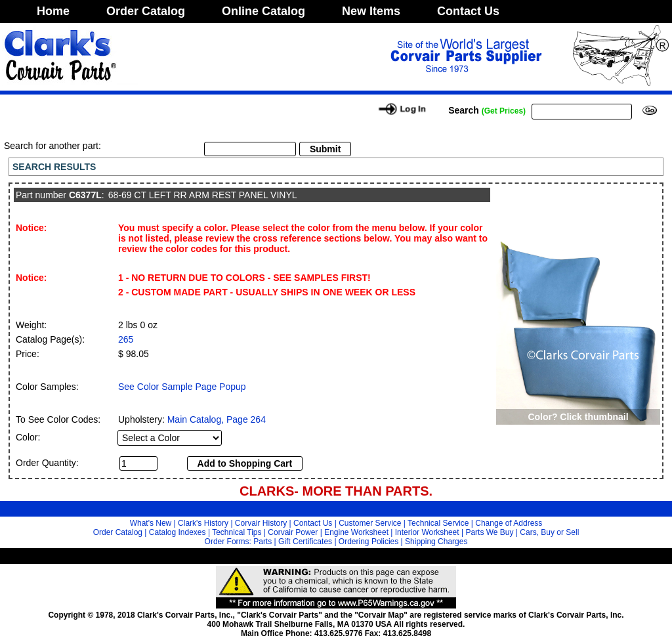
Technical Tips (237, 532)
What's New (151, 523)
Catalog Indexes (178, 532)
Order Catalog (146, 11)
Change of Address (509, 523)
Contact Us (468, 11)
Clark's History (203, 523)
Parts (262, 542)
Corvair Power (293, 532)
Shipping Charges (436, 542)
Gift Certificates (305, 542)
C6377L (85, 195)
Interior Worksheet (427, 532)
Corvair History (261, 523)
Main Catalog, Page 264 (217, 419)
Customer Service (370, 523)
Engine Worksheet (356, 532)
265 (126, 339)
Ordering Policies (368, 542)
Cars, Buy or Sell (549, 532)
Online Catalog (263, 11)
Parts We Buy (489, 532)
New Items (371, 11)
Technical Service (438, 523)
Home (53, 11)
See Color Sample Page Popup (182, 387)
